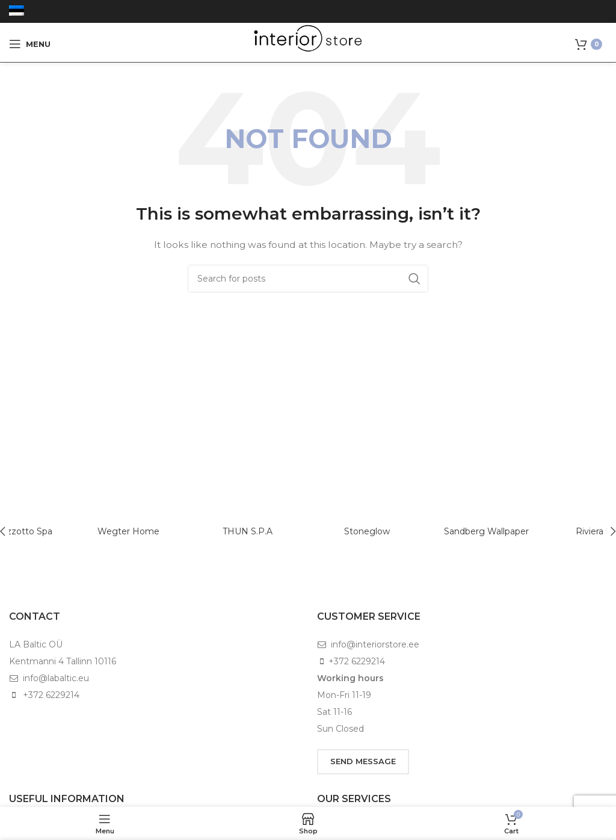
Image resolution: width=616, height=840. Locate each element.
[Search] (308, 279)
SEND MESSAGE (363, 761)
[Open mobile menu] (30, 44)
